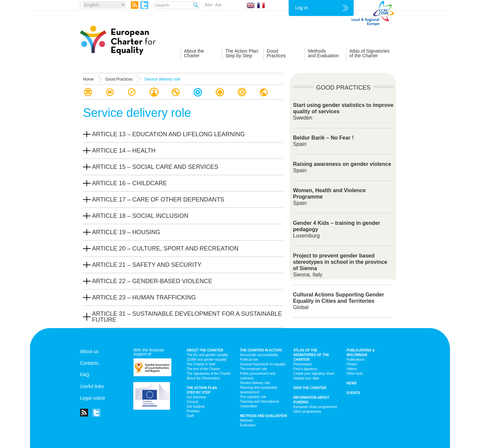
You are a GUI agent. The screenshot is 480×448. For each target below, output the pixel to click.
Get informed (196, 397)
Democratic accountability (259, 355)
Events (353, 393)
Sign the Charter (310, 388)
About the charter (205, 350)
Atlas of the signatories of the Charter (311, 355)
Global (338, 301)
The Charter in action (261, 350)
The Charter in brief (201, 364)
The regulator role (253, 397)
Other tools (355, 374)
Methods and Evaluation (263, 416)
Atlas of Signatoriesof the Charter (369, 53)
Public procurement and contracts (258, 376)
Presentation (303, 364)
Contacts (89, 363)
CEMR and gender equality (207, 360)
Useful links (92, 386)
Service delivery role (255, 383)
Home (88, 79)
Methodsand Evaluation (323, 53)
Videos (352, 369)
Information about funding (311, 400)
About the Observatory (203, 378)
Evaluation (248, 425)
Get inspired (196, 407)
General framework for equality (263, 364)
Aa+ (209, 5)
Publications (356, 360)
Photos (352, 364)
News (352, 383)
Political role (249, 360)
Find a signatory (305, 369)
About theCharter (194, 53)
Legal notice (93, 398)
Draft (190, 416)
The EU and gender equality (207, 355)
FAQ (85, 375)
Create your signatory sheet (314, 374)
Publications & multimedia (361, 353)
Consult (192, 402)
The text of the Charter (203, 369)
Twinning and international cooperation (259, 404)
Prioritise (193, 411)
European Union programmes (315, 407)
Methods (246, 421)
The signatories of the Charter (209, 374)
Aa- (219, 5)
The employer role (253, 369)
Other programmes (307, 412)
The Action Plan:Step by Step (242, 53)
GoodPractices (276, 53)
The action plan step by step (202, 390)
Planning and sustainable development (259, 390)
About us (89, 351)
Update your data (306, 378)
